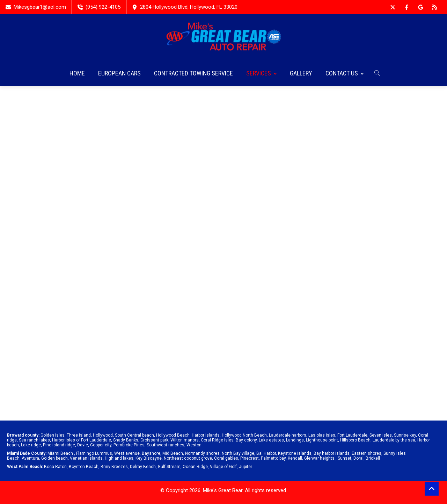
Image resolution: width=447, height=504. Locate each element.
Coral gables (226, 458)
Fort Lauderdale (352, 435)
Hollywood (103, 435)
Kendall (295, 458)
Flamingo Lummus (94, 453)
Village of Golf (223, 467)
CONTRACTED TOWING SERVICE (193, 73)
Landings (295, 440)
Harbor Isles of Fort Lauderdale (82, 440)
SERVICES (261, 73)
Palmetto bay (273, 458)
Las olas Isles (322, 435)
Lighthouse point (322, 440)
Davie (83, 445)
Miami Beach (60, 453)
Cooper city (101, 445)
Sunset (345, 458)
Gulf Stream (169, 467)
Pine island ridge (59, 445)
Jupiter (246, 467)
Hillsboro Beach (355, 440)
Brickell (373, 458)
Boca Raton (55, 467)
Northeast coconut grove (188, 458)
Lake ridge (31, 445)
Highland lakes (119, 458)
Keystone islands (295, 453)
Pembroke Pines (129, 445)
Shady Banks (126, 440)
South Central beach (134, 435)
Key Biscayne (149, 458)
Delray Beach (143, 467)
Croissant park (154, 440)
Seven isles (381, 435)
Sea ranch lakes (34, 440)
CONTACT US (345, 73)
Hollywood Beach (173, 435)
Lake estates (271, 440)
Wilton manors (185, 440)
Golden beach (54, 458)
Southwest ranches (166, 445)
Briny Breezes (114, 467)
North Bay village (238, 453)
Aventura (30, 458)
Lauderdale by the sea (394, 440)
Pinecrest (250, 458)
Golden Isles (53, 435)
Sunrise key (405, 435)
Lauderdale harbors (288, 435)
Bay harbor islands (332, 453)
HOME (77, 73)
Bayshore (151, 453)
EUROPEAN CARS (119, 73)
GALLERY (301, 73)
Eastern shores (367, 453)
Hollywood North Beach (244, 435)
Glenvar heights (319, 458)
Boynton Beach (84, 467)
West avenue (127, 453)
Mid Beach (173, 453)
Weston (194, 445)
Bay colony (246, 440)
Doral (358, 458)
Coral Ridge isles (217, 440)
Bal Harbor (266, 453)
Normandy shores (202, 453)
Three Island (79, 435)
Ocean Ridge (195, 467)
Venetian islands (86, 458)
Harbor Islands (206, 435)
